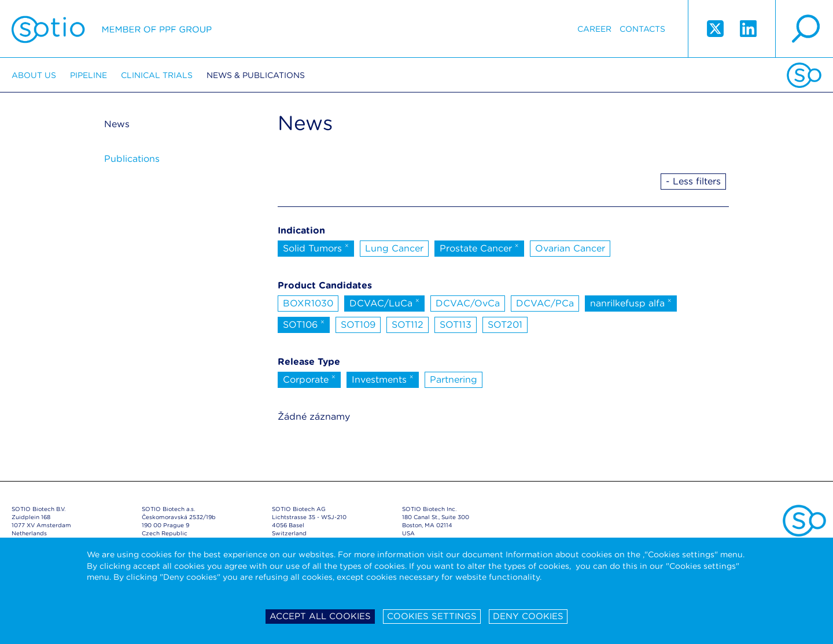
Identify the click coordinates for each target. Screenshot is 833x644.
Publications (132, 159)
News (117, 124)
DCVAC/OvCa (468, 303)
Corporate (309, 379)
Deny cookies (528, 616)
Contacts (642, 29)
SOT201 (505, 325)
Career (594, 29)
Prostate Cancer (479, 247)
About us (34, 75)
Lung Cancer (394, 248)
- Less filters (693, 181)
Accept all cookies (320, 616)
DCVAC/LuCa (384, 302)
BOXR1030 (308, 303)
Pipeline (89, 75)
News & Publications (256, 75)
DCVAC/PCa (545, 303)
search (804, 29)
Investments (383, 379)
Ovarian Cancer (570, 248)
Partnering (454, 380)
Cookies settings (432, 616)
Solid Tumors (316, 247)
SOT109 (358, 325)
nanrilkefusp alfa (631, 302)
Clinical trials (157, 75)
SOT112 (408, 325)
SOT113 (456, 325)
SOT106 (304, 324)
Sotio (112, 29)
